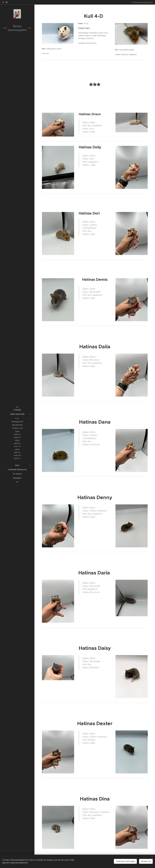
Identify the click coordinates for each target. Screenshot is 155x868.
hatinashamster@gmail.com (143, 2)
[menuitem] (17, 410)
